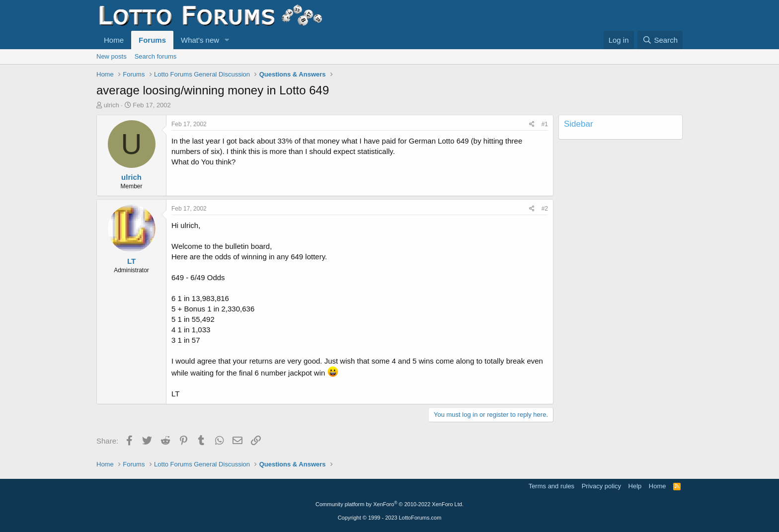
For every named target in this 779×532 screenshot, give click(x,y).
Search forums (156, 56)
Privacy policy (601, 486)
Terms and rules (551, 486)
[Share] (532, 124)
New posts (112, 56)
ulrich (112, 105)
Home (114, 40)
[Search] (660, 40)
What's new (200, 40)
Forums (152, 40)
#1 (545, 124)
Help (635, 486)
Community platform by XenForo (389, 504)
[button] (227, 40)
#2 (545, 209)
